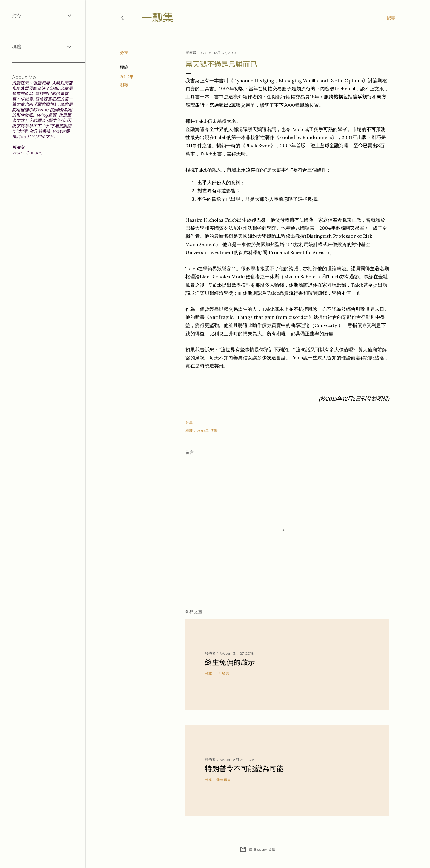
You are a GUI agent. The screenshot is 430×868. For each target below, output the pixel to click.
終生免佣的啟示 (230, 663)
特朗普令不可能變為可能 (244, 769)
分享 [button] (124, 53)
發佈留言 (224, 780)
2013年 (127, 77)
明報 (124, 85)
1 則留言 (223, 674)
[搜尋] (391, 18)
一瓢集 (157, 18)
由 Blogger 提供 (257, 850)
